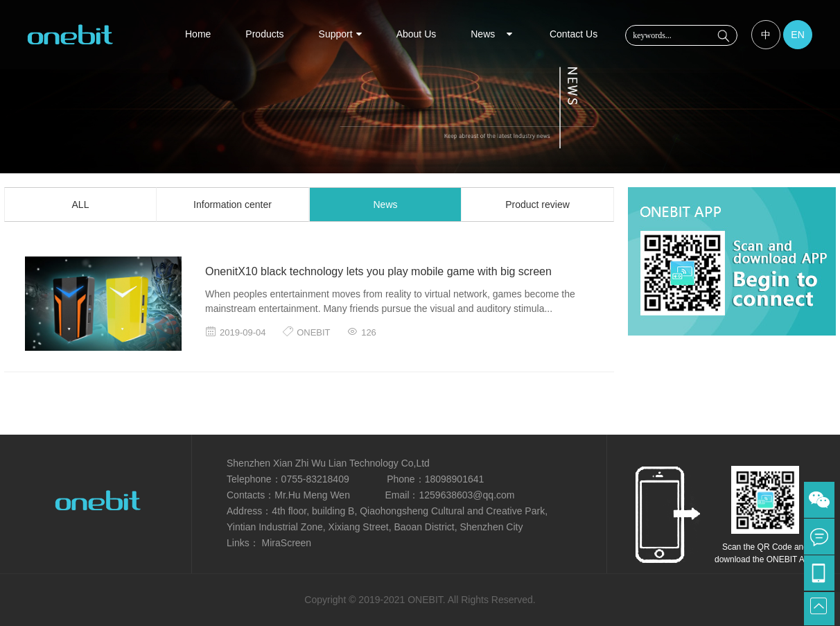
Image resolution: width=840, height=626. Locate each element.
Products (264, 34)
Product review (537, 205)
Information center (233, 205)
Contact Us (574, 34)
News (493, 34)
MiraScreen (285, 543)
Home (198, 34)
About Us (417, 34)
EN (797, 35)
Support (340, 34)
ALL (81, 205)
